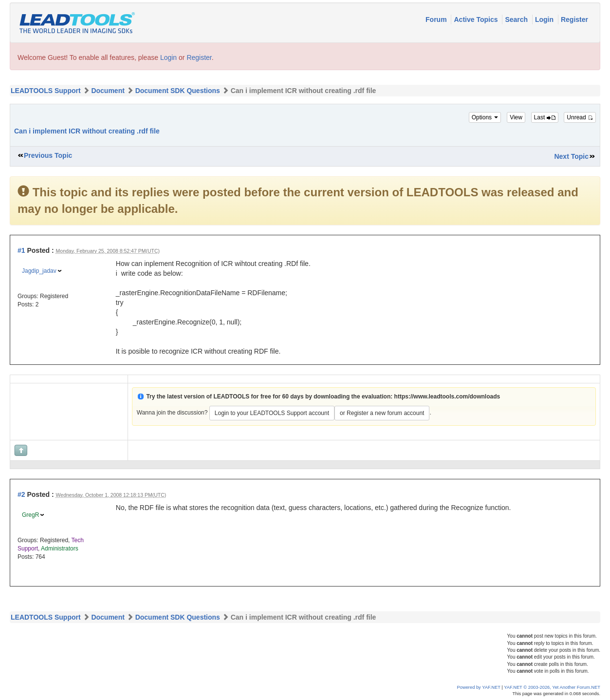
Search (517, 19)
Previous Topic (48, 155)
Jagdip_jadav (39, 271)
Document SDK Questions (178, 91)
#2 (21, 494)
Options (485, 117)
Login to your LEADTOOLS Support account (272, 413)
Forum (437, 19)
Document (108, 91)
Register (574, 19)
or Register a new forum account (382, 413)
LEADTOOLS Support (46, 91)
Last (545, 117)
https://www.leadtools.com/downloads (447, 397)
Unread (580, 117)
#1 (21, 250)
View (516, 117)
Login (545, 19)
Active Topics (477, 19)
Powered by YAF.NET (479, 687)
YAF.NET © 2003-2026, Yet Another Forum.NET (552, 687)
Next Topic (571, 156)
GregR (30, 515)
